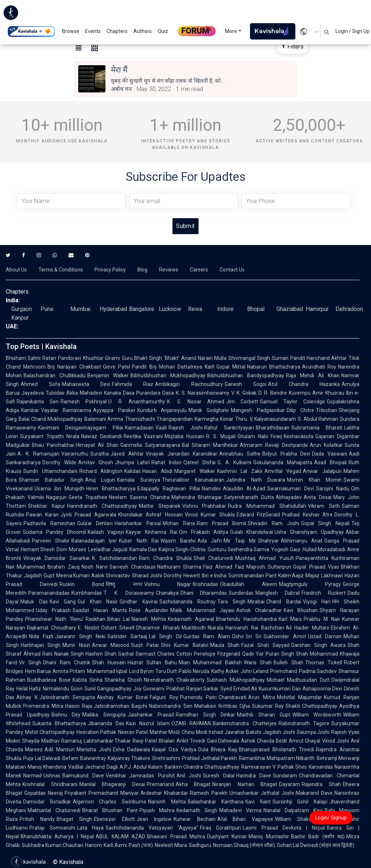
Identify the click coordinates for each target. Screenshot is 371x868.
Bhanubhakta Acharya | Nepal (57, 836)
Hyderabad (113, 309)
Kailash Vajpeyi (106, 532)
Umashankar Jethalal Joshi (262, 793)
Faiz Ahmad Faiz (224, 567)
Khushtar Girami (101, 358)
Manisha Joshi (94, 749)
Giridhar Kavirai (139, 602)
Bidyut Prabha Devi (286, 454)
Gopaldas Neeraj (43, 793)
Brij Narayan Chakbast (74, 367)
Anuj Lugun (100, 480)
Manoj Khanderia (47, 767)
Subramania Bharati (317, 428)
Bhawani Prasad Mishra (176, 836)
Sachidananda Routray (187, 602)
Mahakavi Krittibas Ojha (222, 706)
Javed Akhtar (127, 454)
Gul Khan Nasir (98, 602)
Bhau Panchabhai (53, 445)
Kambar (30, 410)
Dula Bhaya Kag (218, 749)
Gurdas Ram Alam (207, 636)
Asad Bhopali (330, 462)
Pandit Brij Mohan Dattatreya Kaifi (173, 367)
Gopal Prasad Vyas (316, 567)
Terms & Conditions (61, 270)
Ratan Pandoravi (62, 358)
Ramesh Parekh (209, 793)
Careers (199, 270)
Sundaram (285, 776)
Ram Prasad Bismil (221, 523)
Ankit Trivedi (191, 741)
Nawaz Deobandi (101, 436)
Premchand (284, 671)
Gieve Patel (116, 367)
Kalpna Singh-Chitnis (182, 549)
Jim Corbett (242, 402)
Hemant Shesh (38, 549)
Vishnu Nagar (168, 584)
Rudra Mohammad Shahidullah (267, 506)
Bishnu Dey (66, 715)
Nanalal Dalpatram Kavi (293, 810)
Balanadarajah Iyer (94, 541)
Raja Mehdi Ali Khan (313, 375)
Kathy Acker (225, 671)
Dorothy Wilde (59, 462)
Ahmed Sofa (40, 384)
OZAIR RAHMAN (191, 723)
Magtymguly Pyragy (310, 584)
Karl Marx (290, 619)
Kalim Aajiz (291, 576)
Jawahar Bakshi (243, 732)
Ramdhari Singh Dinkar (205, 715)
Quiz (163, 31)
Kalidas (132, 471)
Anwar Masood (111, 645)
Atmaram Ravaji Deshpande (274, 445)
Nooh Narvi (95, 567)
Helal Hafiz (29, 689)
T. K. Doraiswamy (129, 593)
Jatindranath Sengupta (67, 697)
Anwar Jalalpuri (322, 471)
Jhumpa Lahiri (132, 462)
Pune (47, 309)
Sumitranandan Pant (252, 576)
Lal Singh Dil (165, 636)
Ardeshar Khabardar (164, 793)
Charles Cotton (175, 654)
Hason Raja (79, 706)
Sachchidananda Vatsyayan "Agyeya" (152, 828)
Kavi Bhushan (301, 610)
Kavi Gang (63, 602)
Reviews (169, 270)
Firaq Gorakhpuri (220, 828)
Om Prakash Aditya (204, 532)
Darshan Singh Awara (318, 645)
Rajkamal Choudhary (51, 628)
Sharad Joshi (147, 576)
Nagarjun (56, 497)
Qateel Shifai (199, 462)
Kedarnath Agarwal (191, 619)
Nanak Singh (69, 654)
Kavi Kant (258, 802)
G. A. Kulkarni (235, 462)
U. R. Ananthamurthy (137, 402)
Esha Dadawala (132, 749)
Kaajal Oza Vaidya (174, 749)
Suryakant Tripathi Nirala (50, 436)
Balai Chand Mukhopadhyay (51, 419)
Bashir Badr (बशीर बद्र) (318, 836)
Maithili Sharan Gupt (264, 715)
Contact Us (232, 270)
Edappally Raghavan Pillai (169, 489)
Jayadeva (33, 393)
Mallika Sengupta (104, 715)
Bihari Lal (119, 619)
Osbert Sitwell (118, 628)
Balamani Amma (104, 419)
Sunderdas (241, 593)
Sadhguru (200, 845)
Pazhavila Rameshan (49, 523)
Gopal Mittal (231, 367)
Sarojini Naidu (333, 489)
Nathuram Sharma (179, 567)
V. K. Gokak (244, 393)
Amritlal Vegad (283, 471)
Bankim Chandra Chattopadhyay (202, 767)
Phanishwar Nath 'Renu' (54, 619)
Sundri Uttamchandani (50, 471)
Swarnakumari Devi (291, 489)
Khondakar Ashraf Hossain (151, 515)
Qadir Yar (253, 654)
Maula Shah (225, 645)
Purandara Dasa (155, 393)
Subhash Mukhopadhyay (236, 680)
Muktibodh (194, 628)
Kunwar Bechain (195, 819)
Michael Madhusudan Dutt (298, 680)
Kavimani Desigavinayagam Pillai (81, 428)
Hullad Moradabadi (324, 549)
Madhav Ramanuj (62, 741)
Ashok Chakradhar (259, 610)
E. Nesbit (89, 628)
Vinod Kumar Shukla (210, 515)
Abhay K (27, 697)
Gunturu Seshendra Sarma (238, 549)
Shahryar (268, 541)
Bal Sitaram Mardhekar (210, 445)
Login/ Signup (331, 818)
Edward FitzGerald (259, 515)
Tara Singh (232, 602)
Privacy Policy (110, 270)
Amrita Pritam (69, 671)
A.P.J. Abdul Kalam (141, 767)
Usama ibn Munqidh (59, 489)
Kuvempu (300, 393)
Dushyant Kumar (227, 836)
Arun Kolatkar (326, 445)
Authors (143, 31)
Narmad (32, 776)
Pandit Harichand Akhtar (319, 358)
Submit (185, 226)
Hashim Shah (101, 654)
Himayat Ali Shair (97, 445)
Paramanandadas (49, 593)
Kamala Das (143, 549)
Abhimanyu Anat (302, 541)
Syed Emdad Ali (239, 689)
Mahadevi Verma (240, 810)
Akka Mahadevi (84, 393)
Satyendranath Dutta (249, 497)
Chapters (117, 31)
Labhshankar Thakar (107, 741)
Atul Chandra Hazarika (304, 384)
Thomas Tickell (324, 663)
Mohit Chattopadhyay (50, 732)
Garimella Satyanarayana (150, 445)
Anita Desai (318, 497)
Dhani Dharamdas (204, 593)
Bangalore (142, 309)
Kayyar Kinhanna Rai (151, 532)
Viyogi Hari (317, 602)
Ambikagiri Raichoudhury (189, 384)
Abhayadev (289, 497)
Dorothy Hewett (182, 576)
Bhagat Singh (74, 819)
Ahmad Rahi (38, 654)
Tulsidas (55, 393)
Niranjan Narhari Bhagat (245, 784)
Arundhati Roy (319, 367)
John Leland (255, 671)
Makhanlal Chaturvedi (54, 810)
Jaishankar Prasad (151, 715)
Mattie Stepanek (160, 506)
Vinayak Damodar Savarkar (57, 558)
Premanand (160, 784)
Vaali (161, 428)
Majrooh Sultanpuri (269, 567)
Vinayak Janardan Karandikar (182, 454)
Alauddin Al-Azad (244, 489)
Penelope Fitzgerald (217, 654)
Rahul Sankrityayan (229, 428)
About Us (16, 270)
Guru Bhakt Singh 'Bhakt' (151, 358)
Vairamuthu (75, 454)
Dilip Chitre (300, 410)
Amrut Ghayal (305, 741)
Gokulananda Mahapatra (283, 462)
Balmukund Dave (83, 776)
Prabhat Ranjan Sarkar (193, 689)
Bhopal (256, 309)
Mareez (34, 749)
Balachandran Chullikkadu (55, 375)
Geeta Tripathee (88, 497)
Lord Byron (141, 671)
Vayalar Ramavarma (66, 410)
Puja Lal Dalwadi (42, 758)
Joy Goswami (149, 689)
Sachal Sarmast (137, 654)
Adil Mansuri (60, 749)
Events (93, 31)
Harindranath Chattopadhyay (102, 506)
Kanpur (20, 318)
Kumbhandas (87, 593)
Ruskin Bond (82, 584)
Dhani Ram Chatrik (67, 663)
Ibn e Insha (214, 576)
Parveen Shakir (51, 541)
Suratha (99, 454)
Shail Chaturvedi (213, 558)
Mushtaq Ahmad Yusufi (264, 558)
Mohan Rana (179, 523)
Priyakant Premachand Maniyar (102, 793)
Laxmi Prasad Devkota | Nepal (284, 828)
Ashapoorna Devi (322, 689)
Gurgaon (22, 309)
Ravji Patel (145, 741)
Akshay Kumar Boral (122, 697)
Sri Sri (254, 636)
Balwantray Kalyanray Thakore (115, 758)
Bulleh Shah (288, 663)
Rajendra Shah (321, 784)
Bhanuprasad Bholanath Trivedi (276, 749)
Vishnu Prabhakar (204, 506)
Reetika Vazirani (143, 436)
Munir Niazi (76, 645)
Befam (70, 758)
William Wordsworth (317, 715)
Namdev (211, 489)
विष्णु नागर (124, 584)
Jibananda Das (106, 723)
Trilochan (326, 410)
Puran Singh (280, 654)
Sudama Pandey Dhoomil (54, 532)
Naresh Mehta (149, 619)
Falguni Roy (164, 697)
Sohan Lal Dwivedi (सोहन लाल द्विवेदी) (316, 845)
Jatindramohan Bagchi (120, 706)
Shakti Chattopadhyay (311, 706)
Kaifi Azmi (115, 845)
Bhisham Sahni (23, 358)
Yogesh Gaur (286, 549)
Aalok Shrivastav (111, 576)
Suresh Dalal (219, 776)
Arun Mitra (262, 697)
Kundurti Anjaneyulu (162, 410)
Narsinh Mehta (167, 802)
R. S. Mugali (221, 436)
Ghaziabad (290, 309)
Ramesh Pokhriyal (84, 402)
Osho (238, 636)
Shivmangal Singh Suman (258, 358)
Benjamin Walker (108, 375)
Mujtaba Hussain (184, 436)
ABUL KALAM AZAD (120, 836)
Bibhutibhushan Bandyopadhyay (246, 375)
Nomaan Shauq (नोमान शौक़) (244, 845)
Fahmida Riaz (133, 384)
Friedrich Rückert (324, 593)
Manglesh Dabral (278, 593)
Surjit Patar (145, 645)
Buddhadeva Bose (49, 680)
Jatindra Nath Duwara (256, 480)
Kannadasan (139, 428)
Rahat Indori (166, 462)
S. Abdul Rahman (318, 419)
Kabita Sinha (88, 680)
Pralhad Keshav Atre (307, 515)
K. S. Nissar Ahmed (195, 402)
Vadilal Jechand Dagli (93, 767)
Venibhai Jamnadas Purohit (140, 776)
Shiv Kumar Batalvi (185, 645)
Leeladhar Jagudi (108, 549)
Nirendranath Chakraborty (174, 680)
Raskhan (95, 619)
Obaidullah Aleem (249, 584)
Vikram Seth (324, 506)
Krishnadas (205, 584)
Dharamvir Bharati (158, 628)
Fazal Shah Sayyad (265, 645)
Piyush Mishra (157, 810)
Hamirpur (317, 309)
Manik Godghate (209, 410)
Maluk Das (34, 602)
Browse (71, 31)
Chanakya (167, 593)
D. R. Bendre (273, 393)
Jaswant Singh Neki (80, 636)
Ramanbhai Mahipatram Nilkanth (277, 758)
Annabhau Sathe (240, 454)
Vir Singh (30, 663)
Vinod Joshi (335, 741)
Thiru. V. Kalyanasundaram (266, 419)
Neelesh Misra (171, 845)
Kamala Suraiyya (138, 480)
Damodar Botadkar (47, 802)
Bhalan (167, 741)
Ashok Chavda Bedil (264, 741)
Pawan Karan (42, 515)
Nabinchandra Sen (170, 706)
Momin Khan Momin (314, 480)
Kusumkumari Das (280, 689)
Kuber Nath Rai (139, 541)
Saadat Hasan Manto (100, 610)
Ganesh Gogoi (245, 384)
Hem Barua (38, 671)
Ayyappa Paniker (114, 410)
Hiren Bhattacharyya (111, 489)
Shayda (31, 741)
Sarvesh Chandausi (132, 567)
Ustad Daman (325, 636)
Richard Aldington (101, 471)
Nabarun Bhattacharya (274, 367)
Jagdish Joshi (279, 732)
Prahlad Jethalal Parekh (209, 758)
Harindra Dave (254, 776)
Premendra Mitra (43, 706)
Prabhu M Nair (322, 619)
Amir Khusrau (328, 393)
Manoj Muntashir (269, 836)
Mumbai (80, 309)
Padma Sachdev (318, 671)
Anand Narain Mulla (204, 358)
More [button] (231, 31)
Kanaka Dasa (119, 393)
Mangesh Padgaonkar (258, 410)
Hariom (93, 845)
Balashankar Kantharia (216, 802)
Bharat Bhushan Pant (110, 810)
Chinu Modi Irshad (202, 732)
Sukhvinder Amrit (285, 636)
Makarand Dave (314, 793)
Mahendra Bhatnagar (197, 497)
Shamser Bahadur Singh (51, 480)
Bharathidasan (273, 428)
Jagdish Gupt (39, 576)
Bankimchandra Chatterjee (245, 723)
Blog (142, 270)
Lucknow (170, 309)
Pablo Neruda (194, 671)
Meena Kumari (73, 576)
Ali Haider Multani (308, 628)
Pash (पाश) (141, 845)
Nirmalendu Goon (63, 689)
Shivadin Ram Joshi (273, 523)
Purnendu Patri (199, 697)
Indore (226, 309)
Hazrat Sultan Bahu (152, 663)
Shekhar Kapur (47, 506)
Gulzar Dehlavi (95, 523)
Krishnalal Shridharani (50, 784)
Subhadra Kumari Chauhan (53, 845)
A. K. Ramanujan (38, 454)
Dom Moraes (71, 549)
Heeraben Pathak (97, 732)
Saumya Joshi (313, 732)
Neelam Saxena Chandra (139, 497)
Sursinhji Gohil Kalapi (300, 802)
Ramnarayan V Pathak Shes (274, 767)
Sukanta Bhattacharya (59, 723)
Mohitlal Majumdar (299, 697)
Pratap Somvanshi (52, 828)
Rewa (195, 309)
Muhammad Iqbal (107, 671)
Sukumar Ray (268, 706)
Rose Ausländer (149, 610)
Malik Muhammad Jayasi (202, 610)
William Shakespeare (301, 819)
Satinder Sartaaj (127, 636)
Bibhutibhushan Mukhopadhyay (168, 375)
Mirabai (256, 602)
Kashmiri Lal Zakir (240, 471)
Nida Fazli (41, 636)
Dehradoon (349, 309)
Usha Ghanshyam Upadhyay (309, 532)
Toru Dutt (166, 671)
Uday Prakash (53, 610)
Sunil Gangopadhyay (108, 689)
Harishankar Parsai (138, 523)
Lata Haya (90, 828)
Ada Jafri (210, 541)
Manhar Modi (165, 732)
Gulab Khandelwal (252, 532)
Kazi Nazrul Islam (148, 723)
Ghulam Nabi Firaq (260, 436)
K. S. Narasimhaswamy (203, 393)
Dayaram (289, 784)
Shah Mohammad (317, 654)
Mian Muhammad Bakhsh (210, 663)
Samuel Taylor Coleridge (292, 402)
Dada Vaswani (330, 454)
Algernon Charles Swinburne (110, 802)
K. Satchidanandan (114, 558)
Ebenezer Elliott (114, 819)
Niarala (216, 628)
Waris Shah (258, 663)
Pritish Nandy (37, 819)
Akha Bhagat (193, 784)
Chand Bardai (284, 602)
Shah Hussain (109, 663)
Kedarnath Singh (197, 810)
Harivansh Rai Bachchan (255, 628)
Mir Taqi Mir (240, 541)
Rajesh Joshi (185, 428)
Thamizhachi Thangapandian (159, 419)
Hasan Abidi (157, 471)
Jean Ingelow (154, 819)
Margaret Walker (195, 471)
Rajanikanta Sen (38, 402)
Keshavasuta (299, 436)
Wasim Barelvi (178, 541)
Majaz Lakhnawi (324, 576)
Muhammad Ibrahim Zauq (48, 567)
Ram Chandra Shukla (165, 558)
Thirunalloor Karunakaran (193, 480)
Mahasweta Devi (86, 384)
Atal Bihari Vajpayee (245, 819)
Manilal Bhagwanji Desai (112, 784)
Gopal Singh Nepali (325, 523)
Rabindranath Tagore (304, 723)
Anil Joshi (189, 776)
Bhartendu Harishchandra (246, 619)
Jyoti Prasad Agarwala (88, 515)
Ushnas (52, 776)
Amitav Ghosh (96, 462)
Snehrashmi (166, 758)
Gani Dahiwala (223, 741)
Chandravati (232, 697)
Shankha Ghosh (123, 680)
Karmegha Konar (214, 419)
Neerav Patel (133, 732)
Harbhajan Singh (41, 645)
